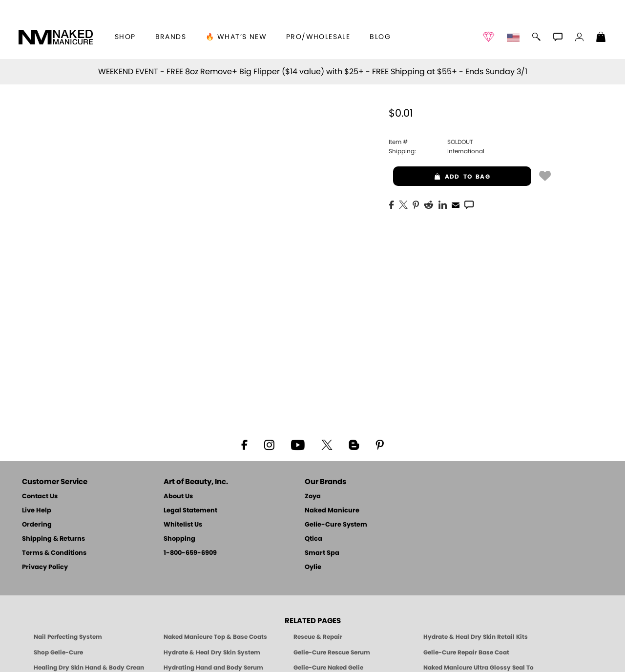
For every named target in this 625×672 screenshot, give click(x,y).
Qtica (313, 539)
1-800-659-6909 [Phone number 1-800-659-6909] (190, 553)
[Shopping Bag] (601, 38)
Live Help (37, 511)
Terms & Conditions (54, 553)
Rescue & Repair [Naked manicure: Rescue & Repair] (318, 637)
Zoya (313, 497)
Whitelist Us (183, 525)
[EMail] (456, 204)
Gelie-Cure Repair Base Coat (466, 652)
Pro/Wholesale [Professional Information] (318, 37)
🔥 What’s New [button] (236, 37)
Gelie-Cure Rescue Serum (332, 652)
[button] (56, 37)
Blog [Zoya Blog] (380, 37)
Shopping (179, 539)
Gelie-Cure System (336, 525)
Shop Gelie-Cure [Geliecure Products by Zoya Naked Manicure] (58, 652)
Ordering (37, 525)
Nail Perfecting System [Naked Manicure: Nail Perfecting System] (68, 637)
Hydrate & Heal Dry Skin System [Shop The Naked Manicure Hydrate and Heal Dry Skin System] (212, 652)
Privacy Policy (45, 567)
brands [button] (171, 37)
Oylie (313, 567)
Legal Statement (190, 511)
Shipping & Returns (53, 539)
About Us (178, 497)
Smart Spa (322, 553)
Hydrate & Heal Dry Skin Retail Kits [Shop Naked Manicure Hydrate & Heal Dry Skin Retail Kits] (476, 637)
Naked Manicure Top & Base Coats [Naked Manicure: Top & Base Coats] (215, 637)
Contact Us (40, 497)
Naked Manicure (332, 511)
